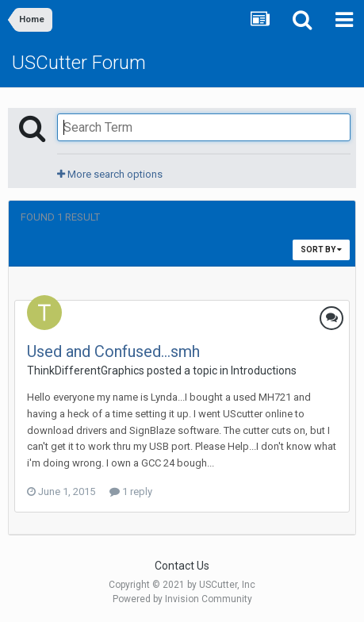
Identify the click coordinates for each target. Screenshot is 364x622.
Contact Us (182, 566)
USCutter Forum (79, 63)
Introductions (264, 371)
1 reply (131, 491)
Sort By (321, 250)
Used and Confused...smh (113, 351)
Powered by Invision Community (182, 599)
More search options (110, 174)
